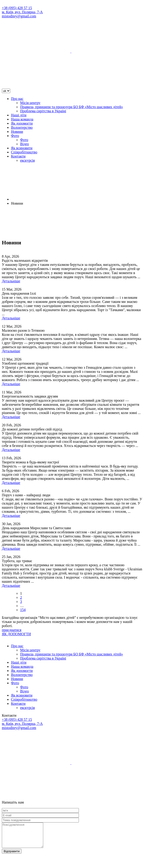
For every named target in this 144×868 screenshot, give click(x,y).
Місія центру (30, 103)
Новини (17, 132)
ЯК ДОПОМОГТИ (16, 634)
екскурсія (27, 160)
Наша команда (22, 119)
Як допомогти (22, 123)
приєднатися (12, 630)
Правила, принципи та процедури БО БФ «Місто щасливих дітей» (72, 107)
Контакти (18, 156)
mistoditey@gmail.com (19, 16)
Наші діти (19, 115)
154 (23, 610)
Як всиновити (22, 148)
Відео (24, 144)
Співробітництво (24, 152)
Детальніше (11, 281)
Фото (15, 136)
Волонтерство (22, 127)
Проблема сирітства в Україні (43, 111)
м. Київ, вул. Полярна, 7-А (22, 12)
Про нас (17, 99)
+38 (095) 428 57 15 (17, 8)
